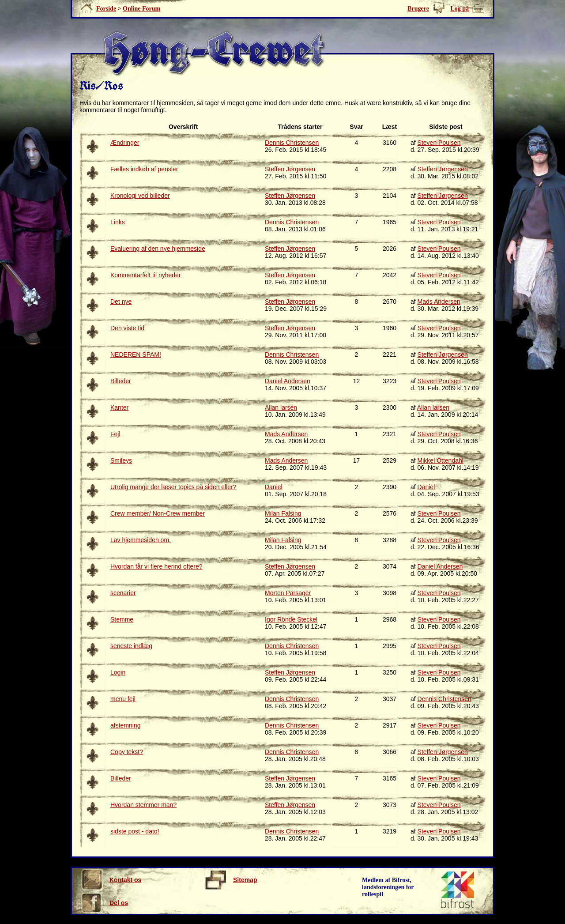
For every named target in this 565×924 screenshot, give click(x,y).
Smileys (121, 460)
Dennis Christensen (292, 143)
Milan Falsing (283, 513)
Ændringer (125, 143)
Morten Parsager (288, 593)
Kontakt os (111, 880)
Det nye (121, 302)
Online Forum (141, 9)
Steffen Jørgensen (290, 169)
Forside (106, 9)
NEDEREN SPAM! (136, 355)
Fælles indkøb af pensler (144, 169)
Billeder (121, 381)
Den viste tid (127, 328)
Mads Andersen (439, 302)
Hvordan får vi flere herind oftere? (156, 566)
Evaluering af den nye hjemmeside (158, 249)
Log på (460, 9)
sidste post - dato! (135, 831)
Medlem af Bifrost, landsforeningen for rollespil (388, 887)
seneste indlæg (131, 646)
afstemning (125, 725)
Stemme (122, 619)
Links (118, 222)
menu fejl (123, 699)
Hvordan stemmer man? (143, 805)
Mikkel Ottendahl (441, 460)
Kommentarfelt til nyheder (146, 275)
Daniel (274, 487)
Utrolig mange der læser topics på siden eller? (173, 487)
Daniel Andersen (288, 381)
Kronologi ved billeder (140, 196)
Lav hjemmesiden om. (141, 540)
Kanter (119, 407)
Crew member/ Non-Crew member (158, 513)
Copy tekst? (127, 752)
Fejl (115, 434)
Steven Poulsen (439, 143)
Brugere (418, 9)
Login (118, 672)
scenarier (123, 593)
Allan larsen (281, 407)
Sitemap (231, 880)
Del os (104, 903)
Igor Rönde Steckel (291, 619)
